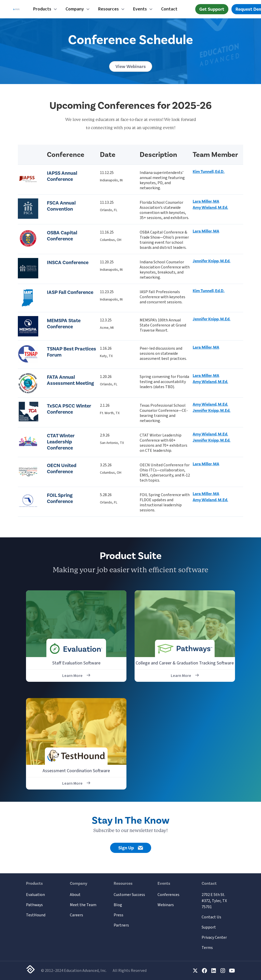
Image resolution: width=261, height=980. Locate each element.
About (75, 895)
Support (209, 927)
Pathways (34, 905)
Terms (207, 948)
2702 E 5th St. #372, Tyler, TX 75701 (214, 901)
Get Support (212, 9)
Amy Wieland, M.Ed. (210, 208)
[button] (45, 9)
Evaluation (35, 895)
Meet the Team (83, 905)
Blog (118, 905)
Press (119, 915)
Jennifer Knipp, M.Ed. (212, 261)
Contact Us (211, 917)
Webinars (166, 905)
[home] (16, 9)
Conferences (168, 895)
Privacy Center (214, 937)
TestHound (36, 915)
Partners (121, 925)
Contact (169, 9)
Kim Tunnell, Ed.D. (209, 172)
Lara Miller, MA (206, 201)
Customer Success (129, 895)
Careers (76, 915)
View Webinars (131, 66)
